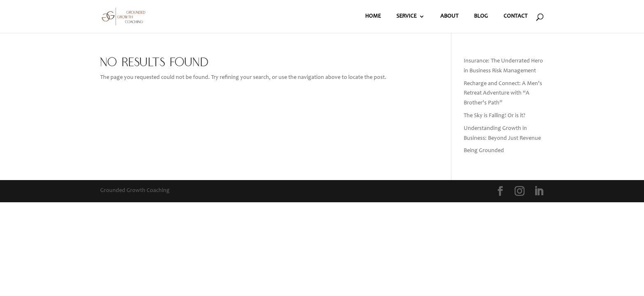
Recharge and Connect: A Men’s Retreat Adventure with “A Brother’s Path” (503, 94)
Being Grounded (484, 151)
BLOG (481, 16)
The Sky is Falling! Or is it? (494, 116)
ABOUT (449, 16)
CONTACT (515, 16)
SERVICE (406, 16)
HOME (373, 16)
